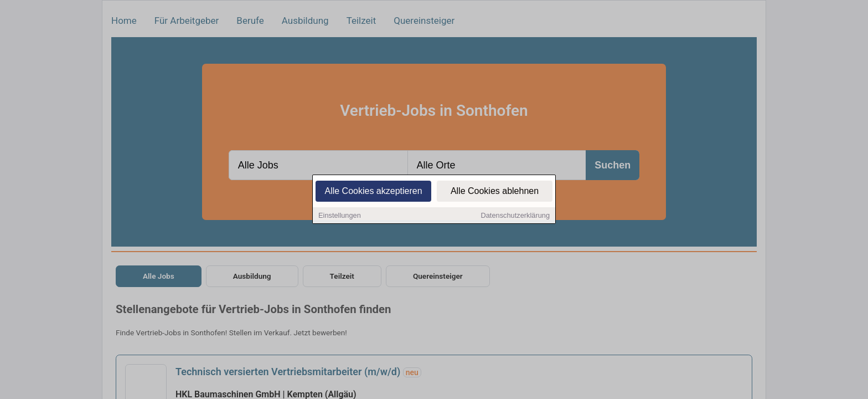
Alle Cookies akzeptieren (373, 193)
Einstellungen (340, 217)
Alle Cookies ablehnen (495, 193)
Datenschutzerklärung (515, 217)
